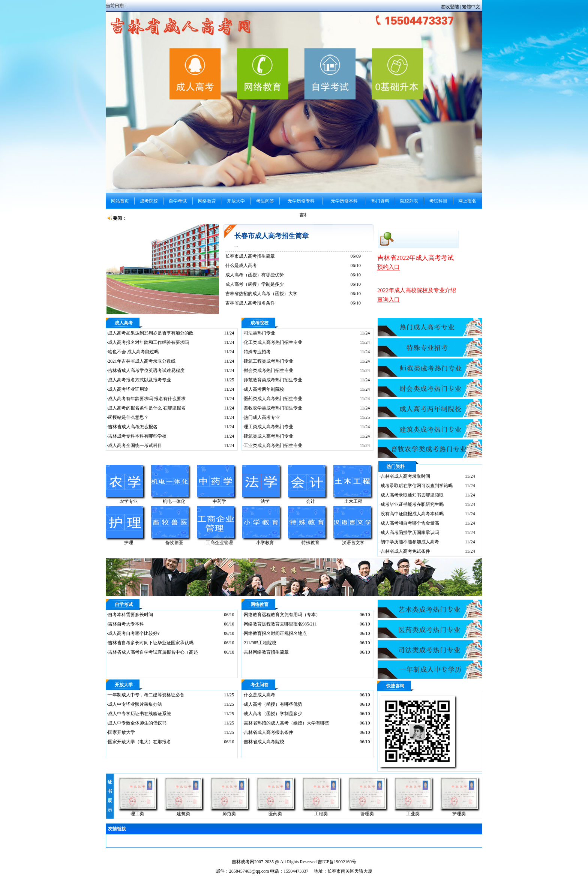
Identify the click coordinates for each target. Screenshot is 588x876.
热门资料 (396, 466)
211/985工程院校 (260, 643)
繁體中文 (471, 7)
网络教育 (259, 604)
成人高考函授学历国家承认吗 (410, 532)
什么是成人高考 (241, 265)
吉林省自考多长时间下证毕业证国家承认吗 (151, 643)
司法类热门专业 (259, 333)
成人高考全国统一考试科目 (135, 445)
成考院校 (259, 323)
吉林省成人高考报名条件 (250, 303)
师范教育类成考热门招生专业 (273, 380)
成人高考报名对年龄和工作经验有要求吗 (148, 342)
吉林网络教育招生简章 (266, 652)
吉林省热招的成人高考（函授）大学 (261, 294)
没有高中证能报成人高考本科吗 (412, 514)
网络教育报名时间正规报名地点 (275, 633)
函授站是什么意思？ (128, 417)
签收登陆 (451, 7)
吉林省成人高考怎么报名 (133, 427)
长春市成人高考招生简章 (271, 236)
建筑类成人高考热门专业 (268, 436)
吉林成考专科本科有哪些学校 (137, 436)
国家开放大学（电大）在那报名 (139, 742)
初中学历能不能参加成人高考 (410, 542)
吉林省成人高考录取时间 (405, 476)
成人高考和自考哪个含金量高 (410, 523)
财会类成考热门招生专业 (268, 370)
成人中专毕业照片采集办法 (135, 704)
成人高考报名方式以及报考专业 (139, 380)
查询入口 (388, 300)
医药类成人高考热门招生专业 (273, 399)
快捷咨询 (395, 686)
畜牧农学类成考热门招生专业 (273, 408)
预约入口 (388, 267)
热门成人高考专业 (262, 417)
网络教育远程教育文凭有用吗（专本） (282, 615)
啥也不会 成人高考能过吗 (133, 352)
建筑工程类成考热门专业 (268, 361)
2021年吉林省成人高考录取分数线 (142, 361)
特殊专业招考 (257, 352)
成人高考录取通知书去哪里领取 (412, 495)
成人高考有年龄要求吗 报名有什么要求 (147, 399)
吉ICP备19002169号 (337, 862)
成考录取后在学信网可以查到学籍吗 (417, 486)
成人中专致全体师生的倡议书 (137, 723)
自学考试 (124, 604)
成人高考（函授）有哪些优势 (255, 275)
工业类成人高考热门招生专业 (273, 445)
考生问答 (259, 685)
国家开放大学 (121, 732)
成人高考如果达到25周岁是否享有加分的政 (151, 333)
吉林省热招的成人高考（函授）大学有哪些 (286, 723)
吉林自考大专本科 (126, 624)
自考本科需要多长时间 (130, 615)
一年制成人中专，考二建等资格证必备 (146, 695)
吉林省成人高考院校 (264, 742)
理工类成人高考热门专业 (268, 427)
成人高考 (124, 323)
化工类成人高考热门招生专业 (273, 342)
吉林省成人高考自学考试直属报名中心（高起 (153, 652)
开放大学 (124, 685)
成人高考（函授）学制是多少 (255, 284)
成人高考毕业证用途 (128, 389)
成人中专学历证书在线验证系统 (139, 714)
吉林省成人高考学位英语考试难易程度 (146, 370)
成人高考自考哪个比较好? (134, 633)
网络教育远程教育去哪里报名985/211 (280, 624)
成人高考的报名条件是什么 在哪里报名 (147, 408)
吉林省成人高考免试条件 (405, 551)
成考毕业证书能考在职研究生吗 (412, 504)
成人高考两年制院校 (264, 389)
